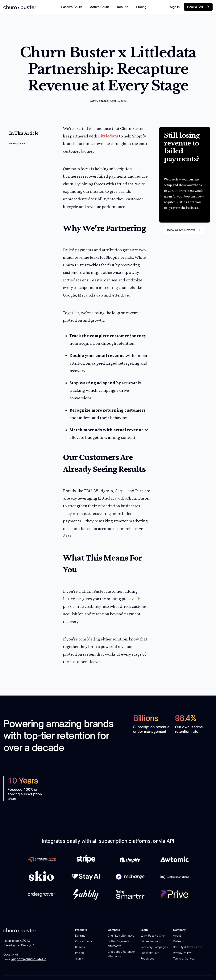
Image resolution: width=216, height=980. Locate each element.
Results (123, 7)
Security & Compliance (188, 947)
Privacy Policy (182, 953)
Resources (147, 958)
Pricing (141, 7)
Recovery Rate (150, 953)
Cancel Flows (84, 941)
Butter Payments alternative (118, 944)
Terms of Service (184, 958)
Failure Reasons (151, 941)
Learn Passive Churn (153, 936)
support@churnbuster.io (29, 959)
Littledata (108, 136)
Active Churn (100, 7)
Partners (179, 941)
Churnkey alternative (121, 936)
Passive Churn (72, 7)
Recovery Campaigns (154, 947)
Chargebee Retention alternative (122, 954)
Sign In (175, 7)
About (177, 936)
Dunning (80, 936)
